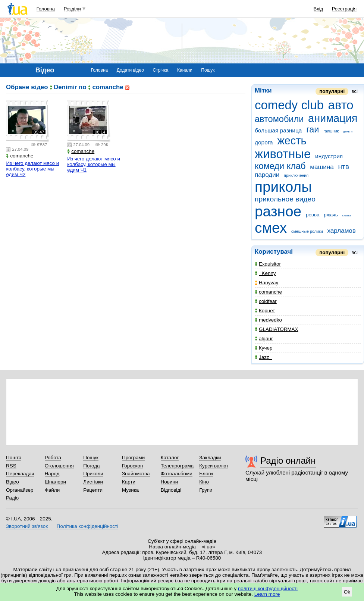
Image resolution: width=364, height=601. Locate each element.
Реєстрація (344, 9)
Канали (185, 70)
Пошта (14, 458)
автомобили (279, 119)
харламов (341, 231)
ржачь (331, 215)
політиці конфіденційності (268, 589)
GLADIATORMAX (277, 329)
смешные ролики (307, 231)
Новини (170, 482)
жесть (292, 141)
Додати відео (130, 70)
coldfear (266, 301)
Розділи (72, 9)
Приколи (93, 474)
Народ (52, 474)
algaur (264, 339)
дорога (264, 142)
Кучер (264, 348)
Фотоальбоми (177, 474)
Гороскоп (132, 466)
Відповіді (171, 490)
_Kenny (265, 273)
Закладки (210, 458)
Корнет (265, 311)
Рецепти (93, 490)
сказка (347, 215)
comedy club (289, 105)
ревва (313, 215)
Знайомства (136, 474)
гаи (313, 129)
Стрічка (160, 70)
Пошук (208, 70)
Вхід (318, 9)
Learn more (267, 594)
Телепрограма (177, 466)
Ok (347, 592)
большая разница (278, 130)
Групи (206, 490)
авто (341, 105)
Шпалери (55, 482)
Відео (12, 482)
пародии (267, 175)
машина (322, 167)
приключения (296, 175)
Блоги (206, 474)
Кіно (204, 482)
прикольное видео (285, 199)
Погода (91, 466)
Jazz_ (263, 357)
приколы (283, 187)
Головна (46, 9)
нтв (343, 167)
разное (278, 211)
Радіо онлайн (288, 461)
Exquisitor (268, 264)
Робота (53, 458)
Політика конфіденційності (87, 526)
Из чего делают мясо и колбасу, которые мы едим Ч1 (94, 164)
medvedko (268, 320)
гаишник (331, 131)
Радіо (12, 498)
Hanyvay (266, 283)
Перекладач (20, 474)
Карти (129, 482)
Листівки (93, 482)
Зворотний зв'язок (27, 526)
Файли (52, 490)
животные (283, 154)
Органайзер (20, 490)
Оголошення (59, 466)
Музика (130, 490)
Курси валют (214, 466)
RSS (11, 466)
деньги (348, 132)
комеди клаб (280, 166)
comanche (268, 292)
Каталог (170, 458)
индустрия (329, 156)
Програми (133, 458)
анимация (333, 118)
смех (271, 228)
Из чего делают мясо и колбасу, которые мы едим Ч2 (32, 169)
